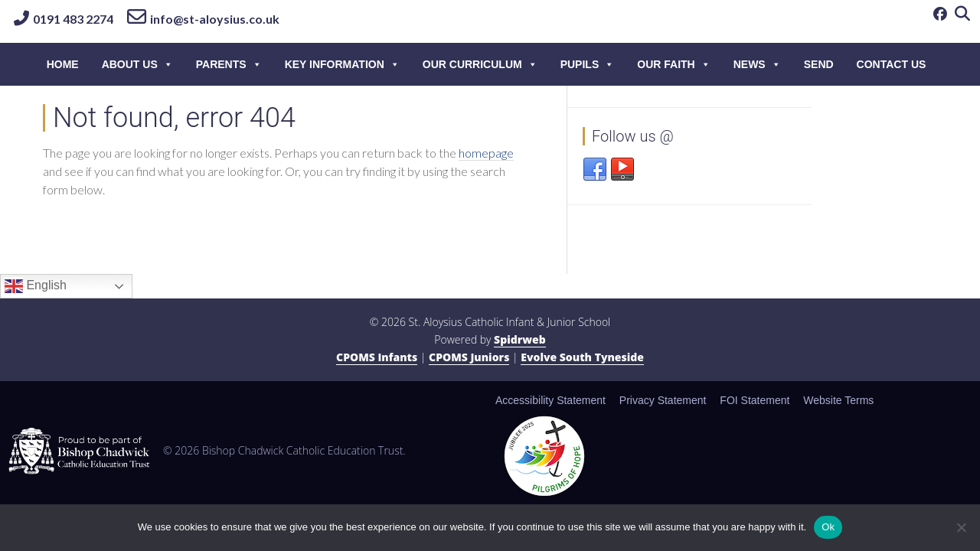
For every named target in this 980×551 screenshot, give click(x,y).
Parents (229, 64)
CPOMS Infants (377, 357)
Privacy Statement (663, 400)
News (757, 64)
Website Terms (838, 400)
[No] (961, 527)
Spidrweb (520, 339)
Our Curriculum (480, 64)
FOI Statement (755, 400)
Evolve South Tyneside (582, 357)
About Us (137, 64)
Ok (828, 527)
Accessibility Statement (550, 400)
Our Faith (673, 64)
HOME (63, 64)
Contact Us (892, 64)
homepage (486, 153)
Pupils (588, 64)
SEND (819, 64)
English (36, 286)
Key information (342, 64)
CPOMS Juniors (469, 357)
